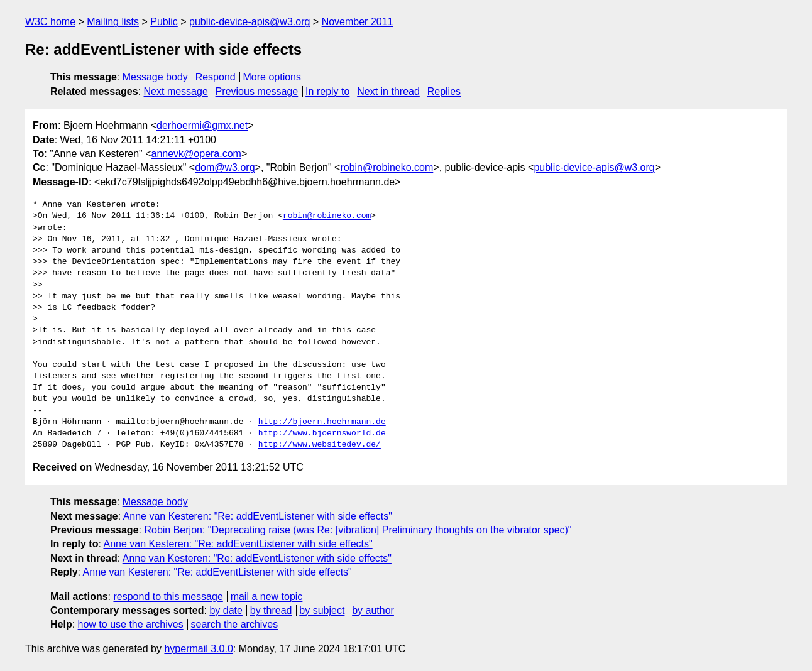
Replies (444, 91)
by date (226, 610)
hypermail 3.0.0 (198, 649)
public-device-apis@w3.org (250, 22)
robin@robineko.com (387, 167)
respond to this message (168, 597)
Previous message (257, 91)
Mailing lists (113, 22)
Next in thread (388, 91)
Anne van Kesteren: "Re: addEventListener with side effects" (258, 516)
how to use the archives (131, 624)
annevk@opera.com (196, 154)
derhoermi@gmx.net (202, 125)
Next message (176, 91)
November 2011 (358, 22)
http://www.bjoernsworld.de (322, 434)
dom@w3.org (225, 167)
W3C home (50, 22)
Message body (155, 77)
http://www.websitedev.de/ (320, 445)
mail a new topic (267, 597)
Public (164, 22)
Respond (216, 77)
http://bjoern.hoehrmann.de (322, 422)
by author (373, 610)
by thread (271, 610)
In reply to (327, 91)
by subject (322, 610)
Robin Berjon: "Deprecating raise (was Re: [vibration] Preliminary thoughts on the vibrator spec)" (358, 530)
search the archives (235, 624)
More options (272, 77)
